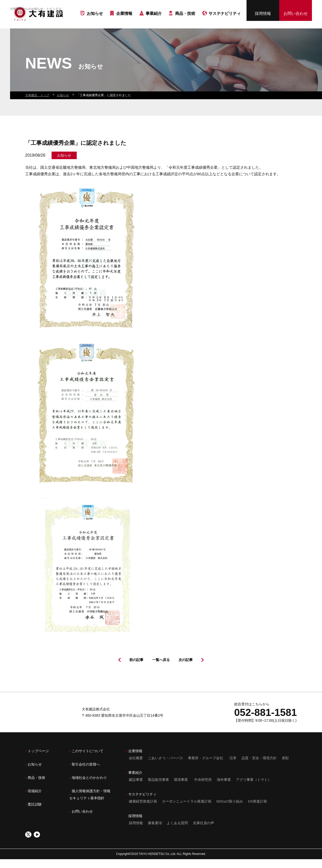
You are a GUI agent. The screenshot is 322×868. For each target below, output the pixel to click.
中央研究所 (203, 788)
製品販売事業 (158, 788)
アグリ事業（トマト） (254, 788)
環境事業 (181, 788)
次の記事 (186, 669)
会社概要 (135, 767)
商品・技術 (185, 22)
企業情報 (124, 22)
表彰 (286, 767)
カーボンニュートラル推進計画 (186, 810)
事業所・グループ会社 (206, 767)
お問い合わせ (296, 15)
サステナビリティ (225, 22)
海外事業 (224, 788)
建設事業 (135, 788)
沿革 (233, 767)
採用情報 (263, 15)
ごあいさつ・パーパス (165, 767)
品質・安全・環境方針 (260, 767)
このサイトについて (88, 760)
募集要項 (155, 832)
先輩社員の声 (204, 832)
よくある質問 (178, 832)
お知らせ (95, 22)
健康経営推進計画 (142, 810)
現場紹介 (35, 800)
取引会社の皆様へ (86, 773)
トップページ (38, 760)
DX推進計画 (258, 810)
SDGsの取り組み (230, 810)
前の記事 (136, 669)
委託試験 (35, 813)
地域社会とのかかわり (89, 786)
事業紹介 (154, 22)
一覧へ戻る (161, 669)
